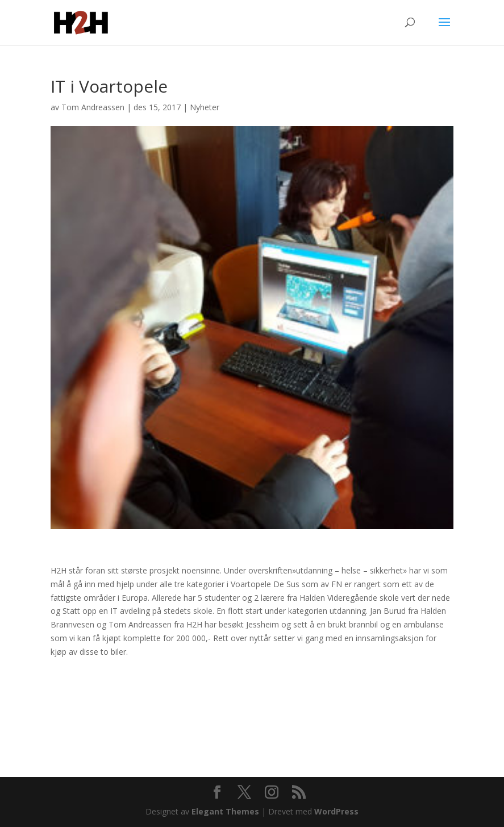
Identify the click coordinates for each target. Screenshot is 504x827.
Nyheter (205, 107)
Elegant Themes (225, 811)
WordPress (336, 811)
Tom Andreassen (93, 107)
